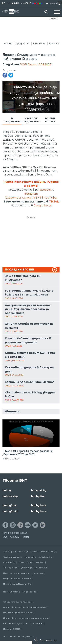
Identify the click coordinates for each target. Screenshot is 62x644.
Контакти (9, 562)
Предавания (23, 43)
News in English (11, 592)
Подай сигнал (26, 562)
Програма (30, 557)
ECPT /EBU (38, 624)
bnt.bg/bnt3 (39, 505)
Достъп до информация (33, 568)
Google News (42, 206)
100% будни (40, 43)
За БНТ (7, 551)
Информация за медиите (17, 573)
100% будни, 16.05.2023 (36, 64)
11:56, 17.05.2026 (12, 459)
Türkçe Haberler (29, 592)
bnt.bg (7, 490)
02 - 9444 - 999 (16, 537)
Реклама (54, 18)
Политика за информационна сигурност (26, 618)
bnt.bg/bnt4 (39, 511)
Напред (40, 562)
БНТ (3, 3)
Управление (45, 557)
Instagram (31, 194)
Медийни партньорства (17, 579)
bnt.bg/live (38, 496)
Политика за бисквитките (18, 613)
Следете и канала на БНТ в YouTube (31, 198)
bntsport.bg (39, 490)
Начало (8, 43)
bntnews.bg (10, 496)
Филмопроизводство (25, 551)
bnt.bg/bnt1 (10, 505)
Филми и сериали (12, 557)
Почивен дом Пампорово (17, 584)
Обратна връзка (12, 624)
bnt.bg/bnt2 (10, 511)
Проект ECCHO (12, 629)
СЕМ (27, 624)
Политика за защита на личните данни (25, 607)
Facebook (45, 190)
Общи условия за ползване (18, 602)
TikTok (54, 202)
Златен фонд (48, 551)
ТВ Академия (10, 568)
